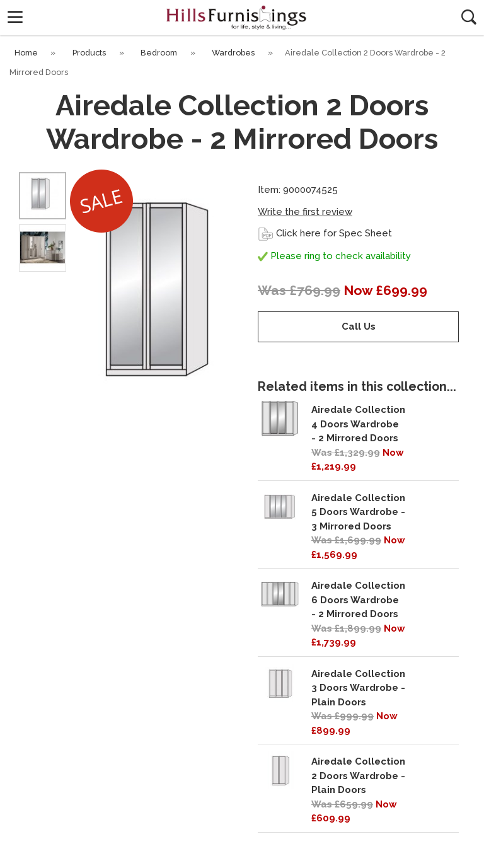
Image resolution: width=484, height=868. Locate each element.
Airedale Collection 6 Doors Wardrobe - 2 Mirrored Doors (358, 600)
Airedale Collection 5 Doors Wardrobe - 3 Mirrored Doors (358, 512)
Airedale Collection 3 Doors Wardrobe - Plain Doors (358, 688)
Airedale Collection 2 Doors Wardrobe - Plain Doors (358, 776)
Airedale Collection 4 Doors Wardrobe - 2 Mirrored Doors (358, 424)
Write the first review (305, 212)
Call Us (359, 327)
